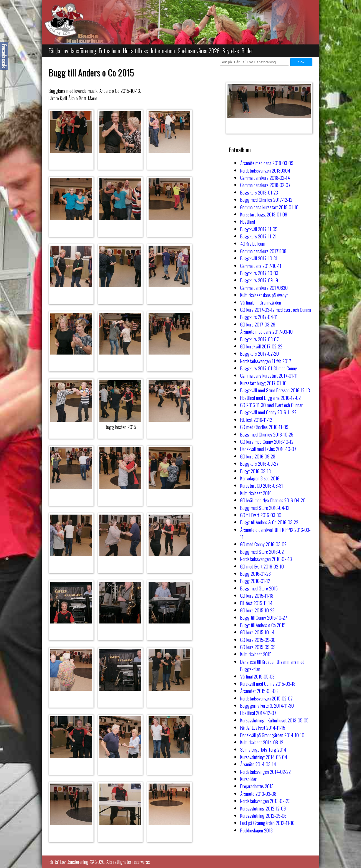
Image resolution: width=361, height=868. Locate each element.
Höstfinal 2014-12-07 (258, 713)
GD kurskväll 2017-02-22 (261, 346)
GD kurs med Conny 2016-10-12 (267, 442)
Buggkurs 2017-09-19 (259, 280)
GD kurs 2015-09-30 (258, 640)
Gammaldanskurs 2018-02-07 (265, 185)
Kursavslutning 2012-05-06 (263, 815)
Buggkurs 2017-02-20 (260, 353)
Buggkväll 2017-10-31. (259, 258)
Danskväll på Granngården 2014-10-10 (272, 735)
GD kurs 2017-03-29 (258, 324)
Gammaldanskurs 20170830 (264, 288)
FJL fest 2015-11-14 (256, 603)
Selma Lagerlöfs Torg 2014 (263, 749)
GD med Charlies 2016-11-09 (264, 427)
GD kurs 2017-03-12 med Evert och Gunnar (276, 310)
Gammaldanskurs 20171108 (263, 251)
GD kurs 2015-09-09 (258, 647)
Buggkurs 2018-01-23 (259, 192)
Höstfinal (248, 221)
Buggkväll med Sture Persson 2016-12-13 (275, 390)
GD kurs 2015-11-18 (257, 595)
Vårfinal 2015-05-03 (257, 676)
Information (163, 51)
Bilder (247, 51)
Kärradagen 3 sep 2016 (260, 478)
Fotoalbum (110, 51)
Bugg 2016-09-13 (255, 471)
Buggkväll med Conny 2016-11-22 (268, 412)
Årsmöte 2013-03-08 (258, 794)
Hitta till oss (136, 51)
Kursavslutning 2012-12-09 (263, 808)
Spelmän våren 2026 (199, 51)
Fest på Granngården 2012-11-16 (267, 823)
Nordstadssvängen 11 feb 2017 (266, 361)
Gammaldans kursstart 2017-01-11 (269, 375)
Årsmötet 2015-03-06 (259, 691)
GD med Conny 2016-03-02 (263, 544)
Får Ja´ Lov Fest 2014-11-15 (263, 727)
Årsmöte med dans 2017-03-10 (266, 331)
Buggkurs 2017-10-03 (259, 273)
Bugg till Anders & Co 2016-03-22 (269, 522)
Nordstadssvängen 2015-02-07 (266, 698)
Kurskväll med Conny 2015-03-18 (268, 684)
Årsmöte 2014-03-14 (258, 764)
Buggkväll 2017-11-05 (259, 229)
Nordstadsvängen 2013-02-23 (265, 801)
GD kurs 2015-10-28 (257, 610)
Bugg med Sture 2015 (259, 588)
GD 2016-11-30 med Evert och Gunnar (271, 405)
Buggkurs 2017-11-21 (258, 236)
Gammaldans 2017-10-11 (261, 266)
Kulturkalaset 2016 (256, 493)
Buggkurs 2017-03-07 (260, 339)
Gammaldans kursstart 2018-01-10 (269, 207)
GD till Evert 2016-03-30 (261, 515)
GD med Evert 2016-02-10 (262, 566)
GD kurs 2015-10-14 (257, 632)
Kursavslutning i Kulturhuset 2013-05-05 (274, 720)
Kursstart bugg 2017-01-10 (263, 383)
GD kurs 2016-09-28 (258, 456)
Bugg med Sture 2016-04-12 (265, 508)
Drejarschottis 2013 (257, 786)
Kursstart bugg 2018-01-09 (264, 214)
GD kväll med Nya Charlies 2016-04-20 (273, 500)
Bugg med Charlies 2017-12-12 (266, 199)
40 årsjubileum (253, 243)
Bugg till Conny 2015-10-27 (264, 617)
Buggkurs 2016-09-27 (259, 463)
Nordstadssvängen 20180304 (265, 170)
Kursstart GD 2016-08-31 (262, 485)
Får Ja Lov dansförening (72, 51)
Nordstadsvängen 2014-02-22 (265, 772)
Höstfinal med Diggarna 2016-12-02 (270, 398)
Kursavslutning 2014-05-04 (264, 757)
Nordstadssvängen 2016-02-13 (266, 559)
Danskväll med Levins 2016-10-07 (268, 449)
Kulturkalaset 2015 (256, 654)
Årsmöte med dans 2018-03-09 (267, 163)
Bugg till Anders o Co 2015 (263, 625)
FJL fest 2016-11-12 (256, 420)
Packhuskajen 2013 (256, 830)
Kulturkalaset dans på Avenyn (264, 295)
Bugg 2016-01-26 (255, 573)
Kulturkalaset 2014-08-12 (262, 742)
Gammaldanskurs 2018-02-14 (265, 178)
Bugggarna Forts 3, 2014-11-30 (267, 705)
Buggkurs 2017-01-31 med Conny (269, 368)
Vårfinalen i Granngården (261, 302)
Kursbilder (248, 779)
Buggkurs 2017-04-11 (259, 317)
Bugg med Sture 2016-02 (262, 552)
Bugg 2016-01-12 (255, 581)
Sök (301, 62)
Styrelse (231, 51)
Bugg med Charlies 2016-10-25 (267, 434)
